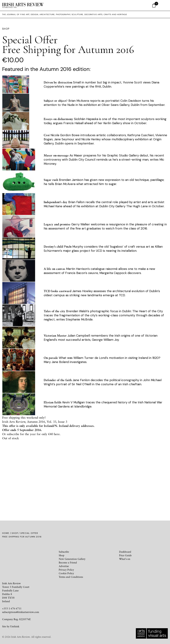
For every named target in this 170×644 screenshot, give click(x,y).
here (57, 434)
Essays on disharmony (58, 119)
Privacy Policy (66, 570)
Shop (15, 533)
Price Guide (125, 555)
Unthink (15, 626)
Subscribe (64, 552)
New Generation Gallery (72, 559)
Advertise (64, 566)
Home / (7, 533)
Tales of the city (54, 311)
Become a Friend (68, 562)
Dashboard (125, 552)
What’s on (125, 559)
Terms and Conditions (71, 577)
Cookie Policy (66, 573)
